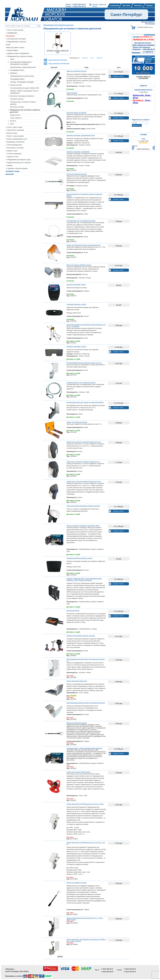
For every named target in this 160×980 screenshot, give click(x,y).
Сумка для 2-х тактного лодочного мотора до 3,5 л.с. (84, 442)
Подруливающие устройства (17, 42)
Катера (8, 45)
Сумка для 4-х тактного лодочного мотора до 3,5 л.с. (84, 481)
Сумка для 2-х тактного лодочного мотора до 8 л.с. (83, 462)
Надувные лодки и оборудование (18, 53)
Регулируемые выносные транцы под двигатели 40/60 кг (85, 402)
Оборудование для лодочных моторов (20, 56)
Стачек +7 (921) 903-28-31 (76, 6)
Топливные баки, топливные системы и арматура (23, 103)
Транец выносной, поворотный (77, 681)
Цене (92, 58)
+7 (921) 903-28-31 (130, 969)
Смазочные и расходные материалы (22, 96)
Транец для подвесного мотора (77, 422)
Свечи (12, 59)
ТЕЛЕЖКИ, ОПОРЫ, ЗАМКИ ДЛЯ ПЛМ (58, 51)
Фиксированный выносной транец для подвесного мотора (86, 703)
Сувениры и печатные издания (17, 168)
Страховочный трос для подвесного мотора (81, 221)
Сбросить (100, 58)
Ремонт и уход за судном (15, 136)
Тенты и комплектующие (15, 30)
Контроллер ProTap (73, 611)
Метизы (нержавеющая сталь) (17, 139)
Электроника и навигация (16, 130)
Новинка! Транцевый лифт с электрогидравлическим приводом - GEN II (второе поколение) (84, 579)
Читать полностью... (143, 149)
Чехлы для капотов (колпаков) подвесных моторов (83, 506)
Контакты (138, 5)
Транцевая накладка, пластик (76, 304)
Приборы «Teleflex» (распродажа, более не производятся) (24, 92)
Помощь (150, 5)
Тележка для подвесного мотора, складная (81, 636)
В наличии (70, 89)
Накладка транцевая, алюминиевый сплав (81, 135)
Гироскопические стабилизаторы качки (23, 67)
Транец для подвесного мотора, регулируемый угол (84, 245)
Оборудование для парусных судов (19, 160)
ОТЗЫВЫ (143, 135)
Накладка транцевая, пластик (76, 347)
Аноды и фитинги (16, 118)
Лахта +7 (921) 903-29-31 (76, 4)
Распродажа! (10, 36)
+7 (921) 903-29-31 (107, 969)
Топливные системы (17, 99)
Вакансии (10, 174)
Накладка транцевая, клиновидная (78, 152)
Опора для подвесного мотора (77, 174)
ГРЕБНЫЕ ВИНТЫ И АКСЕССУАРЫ (22, 76)
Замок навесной (72, 93)
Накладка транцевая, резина (76, 285)
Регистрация (150, 24)
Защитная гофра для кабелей (76, 113)
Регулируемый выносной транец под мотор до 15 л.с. (84, 363)
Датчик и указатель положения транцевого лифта (83, 526)
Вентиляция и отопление (15, 148)
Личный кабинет (148, 22)
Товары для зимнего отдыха (15, 48)
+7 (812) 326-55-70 (130, 972)
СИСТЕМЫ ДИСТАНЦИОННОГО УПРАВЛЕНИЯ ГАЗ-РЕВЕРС (21, 63)
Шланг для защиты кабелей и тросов (79, 265)
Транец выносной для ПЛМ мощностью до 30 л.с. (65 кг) (85, 804)
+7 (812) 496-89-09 (107, 972)
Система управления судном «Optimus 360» (25, 88)
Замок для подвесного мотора (77, 71)
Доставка (126, 5)
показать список (118, 76)
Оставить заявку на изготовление (143, 77)
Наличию (85, 58)
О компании (114, 5)
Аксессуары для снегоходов (16, 39)
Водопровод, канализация (16, 142)
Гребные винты (15, 115)
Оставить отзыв (12, 171)
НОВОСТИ (143, 86)
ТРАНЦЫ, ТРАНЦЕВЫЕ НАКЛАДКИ (22, 82)
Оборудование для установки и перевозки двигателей (25, 111)
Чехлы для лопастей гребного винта (79, 772)
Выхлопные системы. (17, 107)
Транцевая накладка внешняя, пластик (79, 558)
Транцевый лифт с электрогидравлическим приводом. (85, 748)
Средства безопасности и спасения (19, 163)
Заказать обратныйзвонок (99, 5)
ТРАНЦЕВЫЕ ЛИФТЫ (17, 79)
